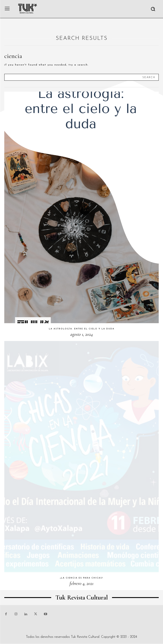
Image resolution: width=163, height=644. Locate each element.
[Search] (149, 77)
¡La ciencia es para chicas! (82, 578)
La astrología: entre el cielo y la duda (82, 329)
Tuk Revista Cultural (85, 637)
